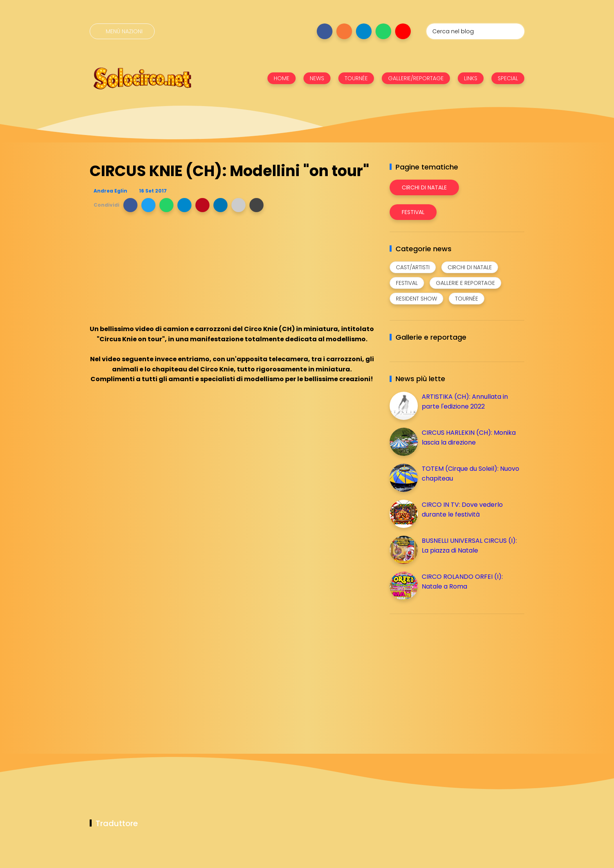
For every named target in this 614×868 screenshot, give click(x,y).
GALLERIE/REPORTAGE (416, 78)
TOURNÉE (356, 78)
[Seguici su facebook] (325, 31)
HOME (282, 78)
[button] (130, 205)
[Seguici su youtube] (403, 31)
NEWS (317, 78)
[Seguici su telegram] (364, 31)
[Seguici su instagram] (344, 31)
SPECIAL (508, 78)
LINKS (471, 78)
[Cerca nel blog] (475, 31)
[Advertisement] (448, 675)
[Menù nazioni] (122, 31)
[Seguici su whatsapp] (383, 31)
